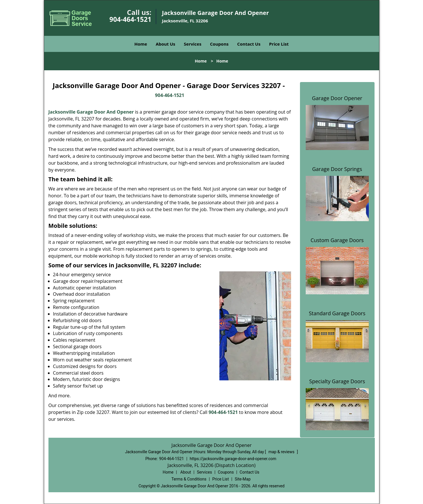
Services (193, 44)
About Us (165, 44)
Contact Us (249, 44)
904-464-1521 (130, 19)
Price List (279, 44)
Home (141, 44)
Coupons (219, 44)
